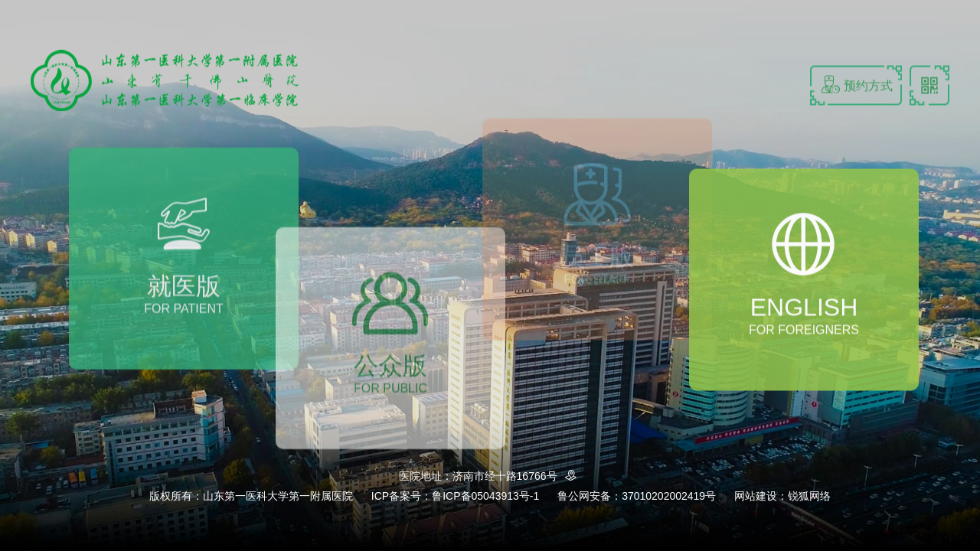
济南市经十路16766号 (517, 476)
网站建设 (756, 496)
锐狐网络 (809, 496)
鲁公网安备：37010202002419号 (637, 496)
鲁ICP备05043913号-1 (485, 496)
